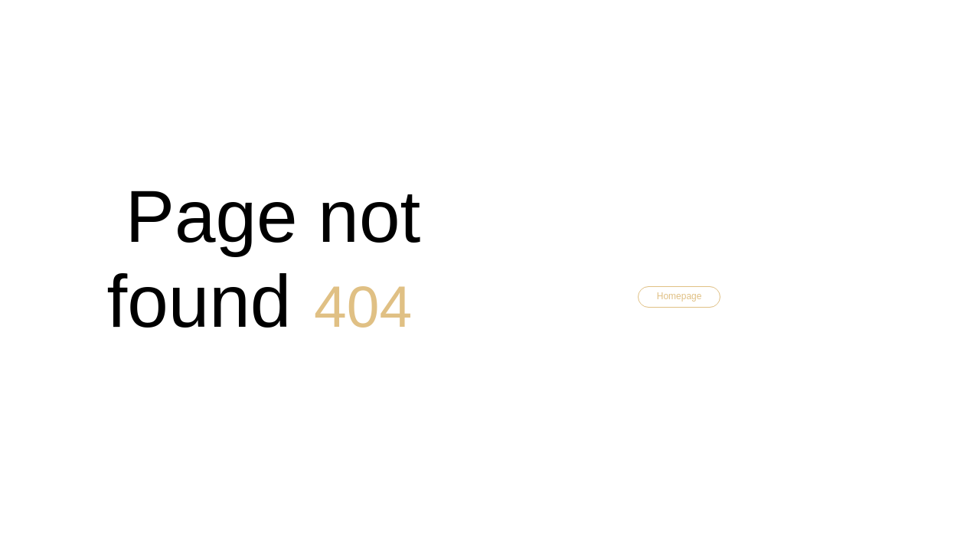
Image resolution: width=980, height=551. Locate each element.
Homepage (679, 296)
